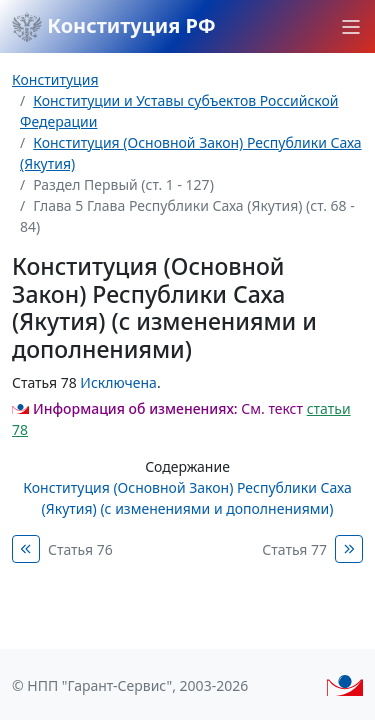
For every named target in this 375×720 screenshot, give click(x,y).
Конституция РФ (114, 27)
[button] (351, 27)
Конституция (55, 79)
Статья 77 (294, 549)
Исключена (118, 382)
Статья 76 (80, 549)
